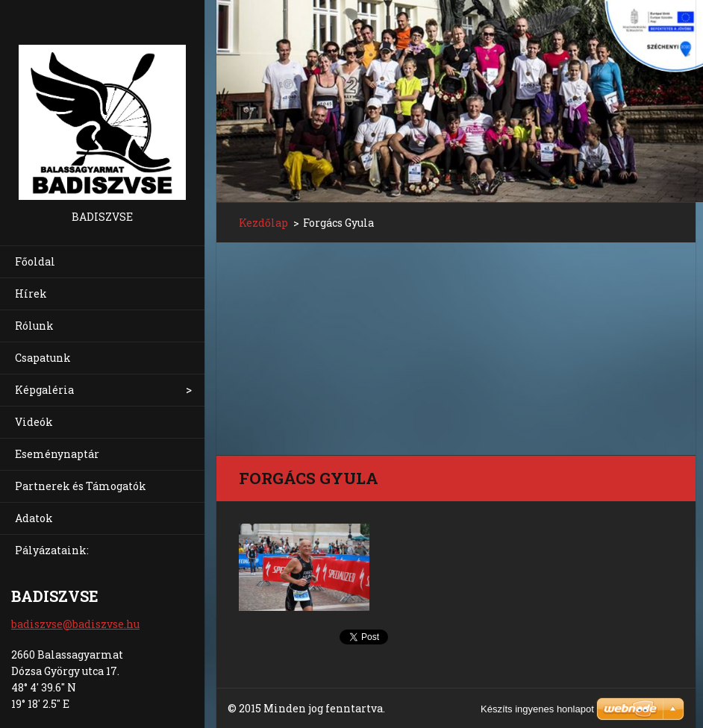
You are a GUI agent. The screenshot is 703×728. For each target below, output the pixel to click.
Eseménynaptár (57, 454)
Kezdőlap (263, 223)
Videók (34, 422)
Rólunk (34, 326)
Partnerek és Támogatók (81, 486)
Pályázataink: (52, 550)
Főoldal (35, 261)
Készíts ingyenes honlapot (537, 709)
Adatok (34, 518)
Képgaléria (44, 390)
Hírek (31, 294)
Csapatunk (43, 358)
